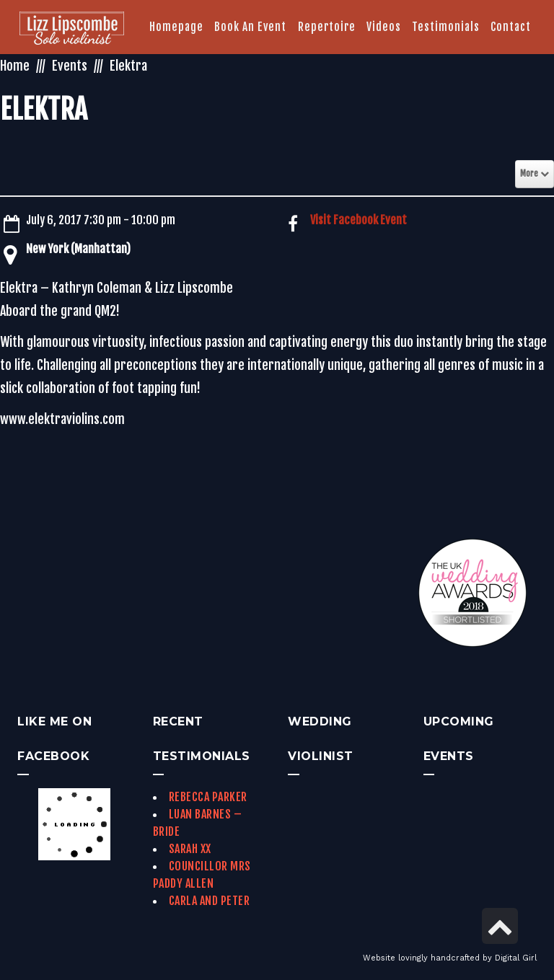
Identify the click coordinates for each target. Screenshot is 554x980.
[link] (72, 30)
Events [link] (70, 66)
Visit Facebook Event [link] (359, 220)
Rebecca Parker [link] (208, 797)
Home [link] (15, 66)
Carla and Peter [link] (210, 901)
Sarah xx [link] (190, 849)
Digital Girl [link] (516, 958)
